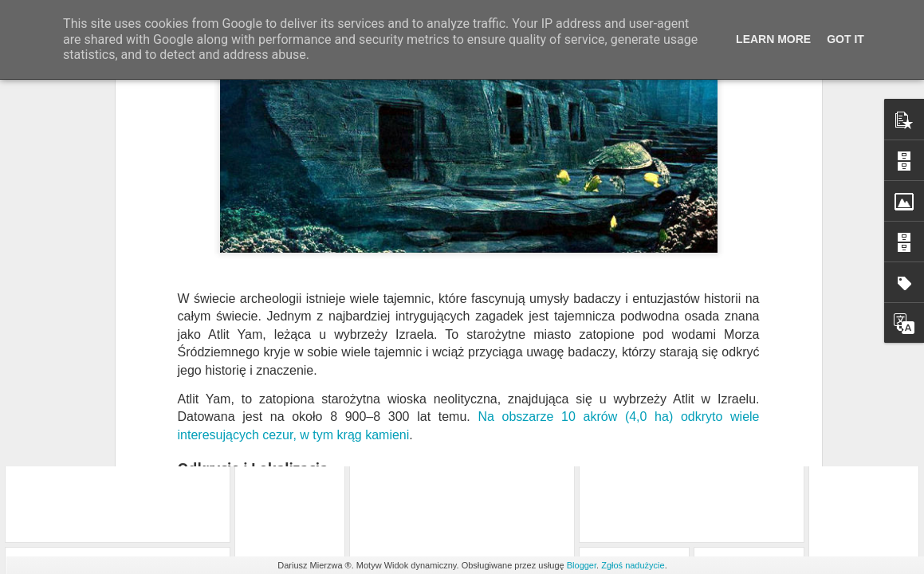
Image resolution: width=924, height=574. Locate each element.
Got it (845, 39)
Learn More (773, 39)
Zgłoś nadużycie (633, 565)
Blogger (582, 565)
